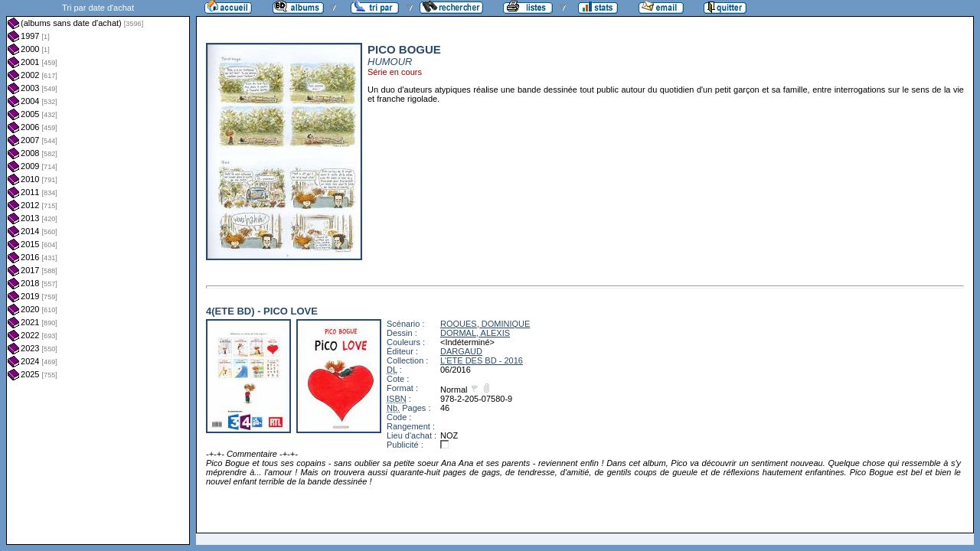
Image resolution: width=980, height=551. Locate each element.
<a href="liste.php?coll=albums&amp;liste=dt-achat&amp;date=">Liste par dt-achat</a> (98, 272)
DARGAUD (461, 351)
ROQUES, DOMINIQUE (485, 324)
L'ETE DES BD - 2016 (482, 360)
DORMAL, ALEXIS (475, 333)
